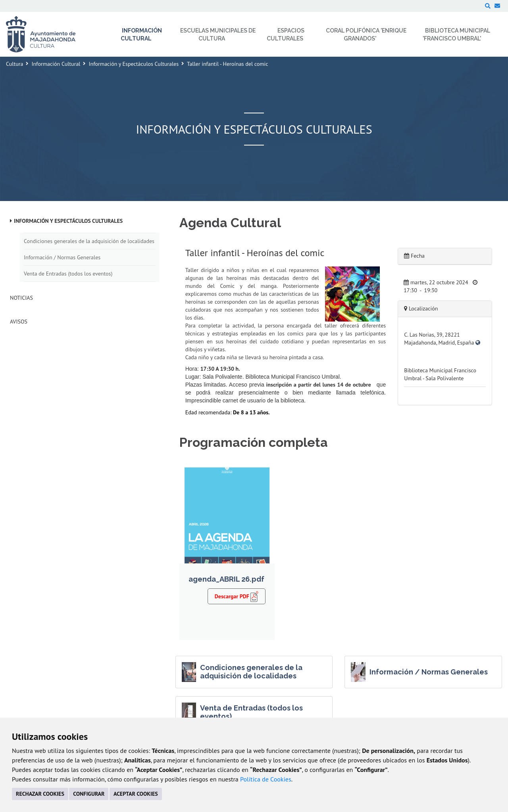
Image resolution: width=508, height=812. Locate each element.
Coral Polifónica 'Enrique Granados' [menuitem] (366, 34)
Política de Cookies (266, 779)
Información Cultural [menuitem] (141, 34)
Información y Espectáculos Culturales (134, 64)
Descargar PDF (237, 596)
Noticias (21, 298)
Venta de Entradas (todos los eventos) (68, 274)
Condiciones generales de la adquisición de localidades (89, 241)
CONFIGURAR (89, 794)
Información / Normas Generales (62, 257)
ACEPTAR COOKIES (136, 794)
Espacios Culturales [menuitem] (286, 34)
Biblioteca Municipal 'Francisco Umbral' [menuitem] (457, 34)
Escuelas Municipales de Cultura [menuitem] (218, 34)
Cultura (14, 64)
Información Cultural (56, 64)
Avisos (19, 322)
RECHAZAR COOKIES (40, 794)
